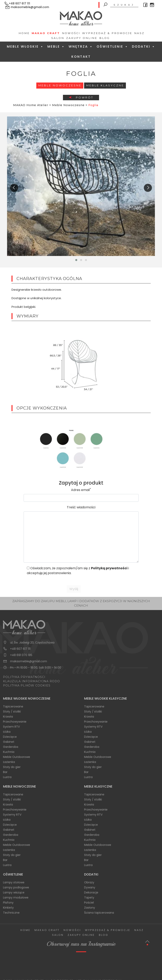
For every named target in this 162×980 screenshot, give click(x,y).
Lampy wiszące (14, 892)
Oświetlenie (112, 46)
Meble (56, 46)
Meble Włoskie (25, 46)
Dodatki (144, 46)
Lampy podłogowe (16, 887)
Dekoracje (91, 892)
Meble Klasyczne (105, 85)
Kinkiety (8, 908)
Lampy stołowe (14, 882)
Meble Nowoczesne (60, 85)
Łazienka (9, 762)
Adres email (81, 490)
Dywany (90, 887)
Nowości (71, 33)
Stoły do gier (12, 767)
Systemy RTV (93, 727)
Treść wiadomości (81, 507)
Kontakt (81, 57)
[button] (76, 260)
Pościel (89, 903)
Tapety (89, 897)
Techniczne (11, 913)
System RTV (11, 727)
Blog (105, 38)
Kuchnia (9, 752)
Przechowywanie (15, 722)
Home (24, 33)
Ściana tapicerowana (99, 913)
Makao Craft (46, 33)
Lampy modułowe (16, 897)
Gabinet (9, 742)
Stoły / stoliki (12, 711)
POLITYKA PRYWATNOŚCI (24, 677)
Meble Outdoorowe (17, 757)
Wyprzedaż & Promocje (107, 33)
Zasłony (90, 908)
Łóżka (7, 732)
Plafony (8, 903)
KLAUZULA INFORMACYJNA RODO (31, 681)
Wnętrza (81, 46)
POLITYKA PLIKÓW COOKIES (27, 685)
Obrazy (89, 882)
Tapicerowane (13, 706)
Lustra (7, 777)
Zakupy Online (82, 38)
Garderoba (11, 747)
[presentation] (14, 188)
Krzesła (8, 717)
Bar (5, 772)
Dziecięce (10, 737)
